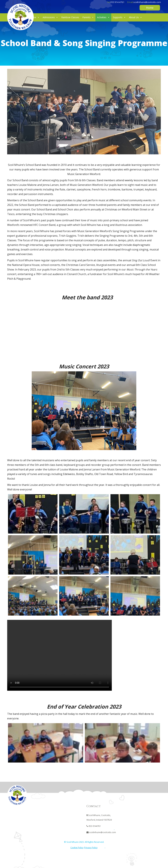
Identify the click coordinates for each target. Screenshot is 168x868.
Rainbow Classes (70, 17)
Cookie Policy (77, 847)
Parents (88, 17)
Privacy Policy (91, 847)
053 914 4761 (117, 2)
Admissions (50, 17)
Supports (119, 17)
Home (150, 8)
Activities (103, 17)
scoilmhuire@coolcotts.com (147, 2)
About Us (135, 17)
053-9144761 (95, 826)
